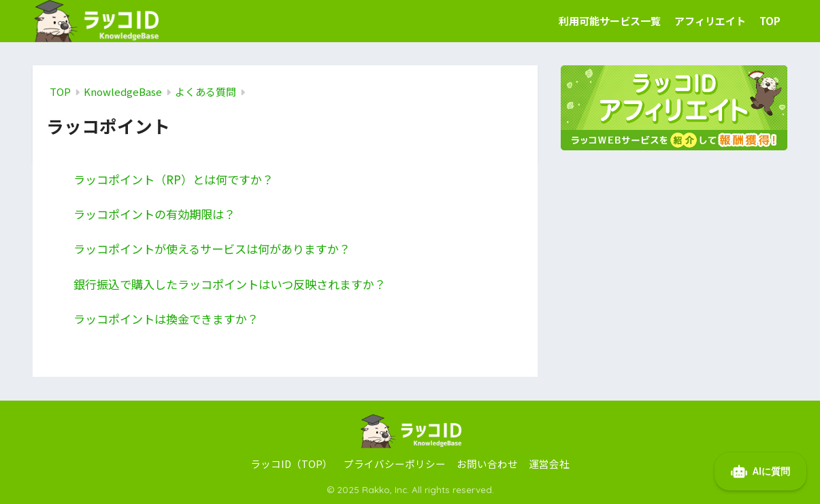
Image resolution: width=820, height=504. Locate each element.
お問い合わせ (487, 464)
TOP (770, 21)
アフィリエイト (710, 21)
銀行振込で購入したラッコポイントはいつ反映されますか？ (230, 284)
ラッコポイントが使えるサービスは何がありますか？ (212, 249)
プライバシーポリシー (395, 464)
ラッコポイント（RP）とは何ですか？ (174, 179)
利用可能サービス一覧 (610, 21)
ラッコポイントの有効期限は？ (154, 214)
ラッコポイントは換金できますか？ (166, 319)
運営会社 (549, 464)
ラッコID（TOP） (292, 464)
